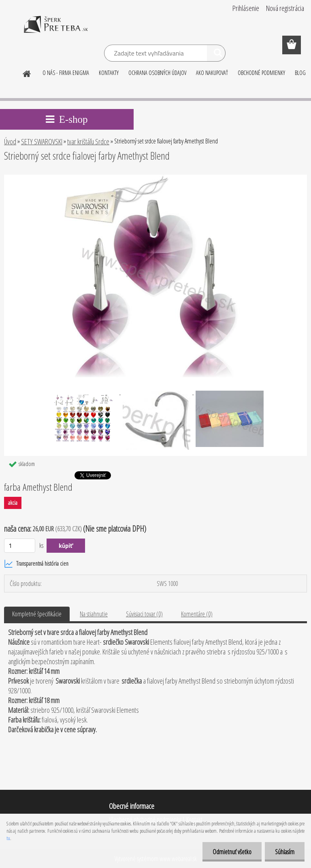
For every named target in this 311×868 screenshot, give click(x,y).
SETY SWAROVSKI (42, 141)
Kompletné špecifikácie (37, 614)
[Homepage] (27, 73)
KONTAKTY (109, 73)
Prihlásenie (246, 8)
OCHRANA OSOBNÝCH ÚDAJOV (157, 73)
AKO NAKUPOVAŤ (212, 73)
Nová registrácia (285, 8)
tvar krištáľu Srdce (88, 141)
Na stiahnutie (94, 614)
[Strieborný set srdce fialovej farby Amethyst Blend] (155, 178)
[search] (216, 54)
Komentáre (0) (197, 614)
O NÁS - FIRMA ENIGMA (66, 73)
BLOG (300, 73)
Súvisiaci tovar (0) (144, 614)
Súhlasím (285, 852)
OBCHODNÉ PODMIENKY (261, 73)
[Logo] (56, 30)
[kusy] (20, 546)
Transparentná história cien (36, 564)
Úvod (10, 141)
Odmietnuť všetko (232, 852)
